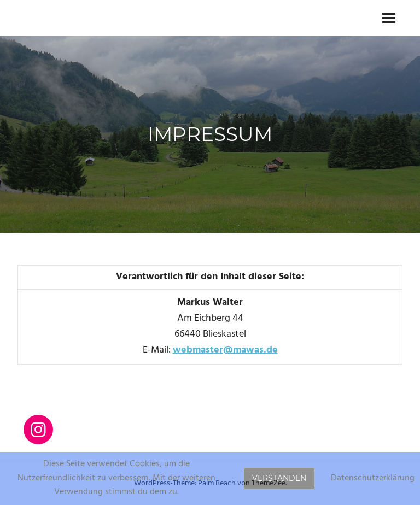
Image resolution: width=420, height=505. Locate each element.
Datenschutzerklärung (373, 478)
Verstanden (279, 478)
